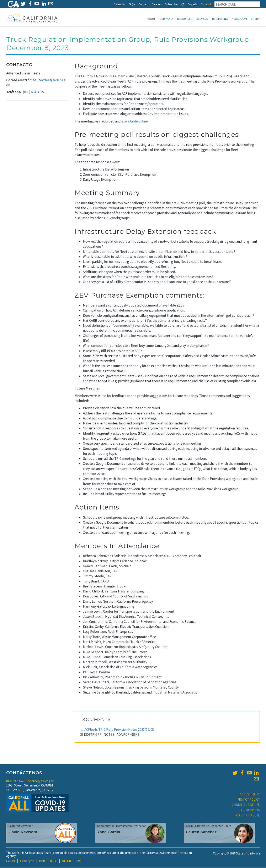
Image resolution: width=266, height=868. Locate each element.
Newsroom (239, 19)
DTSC (54, 861)
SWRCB (81, 861)
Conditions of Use (246, 805)
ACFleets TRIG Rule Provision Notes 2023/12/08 (119, 730)
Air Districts (250, 811)
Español (206, 4)
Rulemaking (220, 19)
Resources (185, 19)
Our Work (166, 19)
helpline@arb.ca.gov (41, 781)
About (151, 19)
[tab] (183, 4)
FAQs (132, 4)
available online (136, 122)
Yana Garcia (109, 832)
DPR (42, 861)
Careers (157, 4)
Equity (255, 19)
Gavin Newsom (23, 832)
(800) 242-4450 (15, 781)
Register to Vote (247, 816)
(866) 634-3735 (33, 92)
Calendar (119, 4)
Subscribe (171, 4)
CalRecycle (27, 861)
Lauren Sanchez (201, 832)
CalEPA (11, 861)
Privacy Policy (249, 800)
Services (202, 19)
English (192, 4)
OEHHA (67, 861)
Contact (143, 4)
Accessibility (250, 795)
